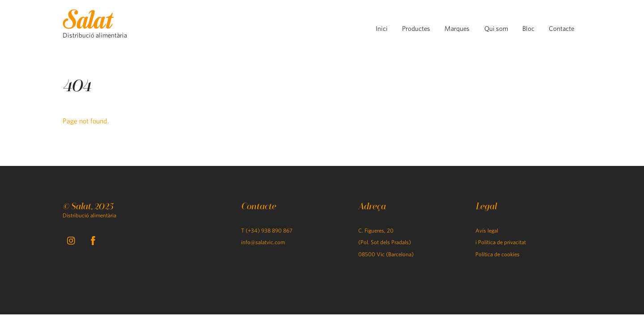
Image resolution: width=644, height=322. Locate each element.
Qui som (496, 28)
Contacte (561, 28)
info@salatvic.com (263, 242)
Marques (457, 28)
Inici (382, 28)
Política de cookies (498, 254)
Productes (416, 28)
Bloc (528, 28)
